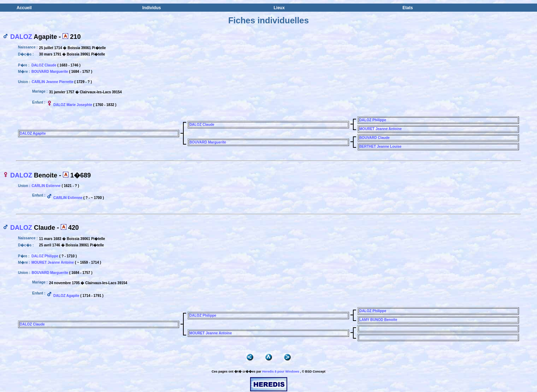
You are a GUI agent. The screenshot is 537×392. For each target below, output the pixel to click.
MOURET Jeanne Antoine (380, 129)
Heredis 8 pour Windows (281, 371)
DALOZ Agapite (33, 133)
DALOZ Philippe (373, 120)
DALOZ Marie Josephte (73, 105)
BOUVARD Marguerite (50, 72)
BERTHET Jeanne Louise (380, 147)
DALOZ (21, 37)
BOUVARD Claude (374, 138)
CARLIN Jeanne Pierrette (52, 82)
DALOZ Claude (44, 65)
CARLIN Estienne (46, 186)
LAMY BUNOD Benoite (378, 320)
